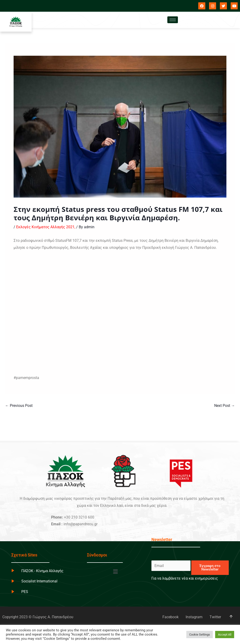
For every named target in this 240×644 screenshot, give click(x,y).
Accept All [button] (225, 635)
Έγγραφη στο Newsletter (210, 568)
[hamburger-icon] (173, 20)
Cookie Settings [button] (200, 635)
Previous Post (19, 406)
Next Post (225, 406)
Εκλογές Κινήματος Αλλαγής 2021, (46, 227)
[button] (116, 572)
